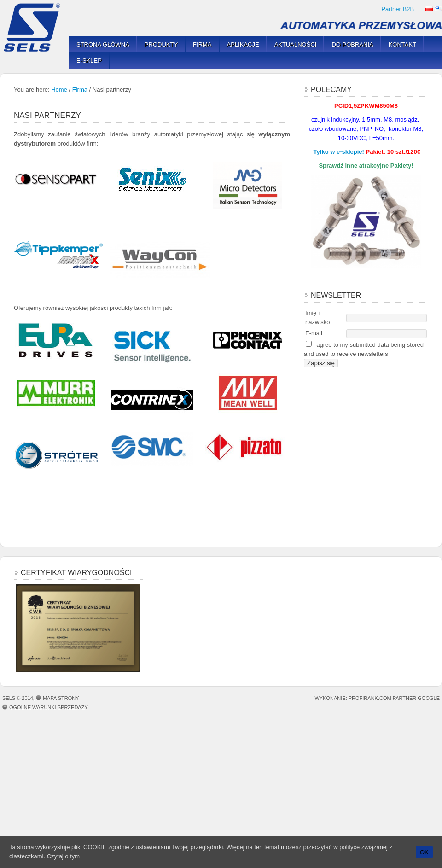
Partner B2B (398, 9)
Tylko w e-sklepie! (339, 152)
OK (424, 852)
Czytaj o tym (64, 856)
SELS (35, 28)
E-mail (314, 333)
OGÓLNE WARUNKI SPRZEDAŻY (49, 707)
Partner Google (416, 698)
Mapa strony (61, 698)
